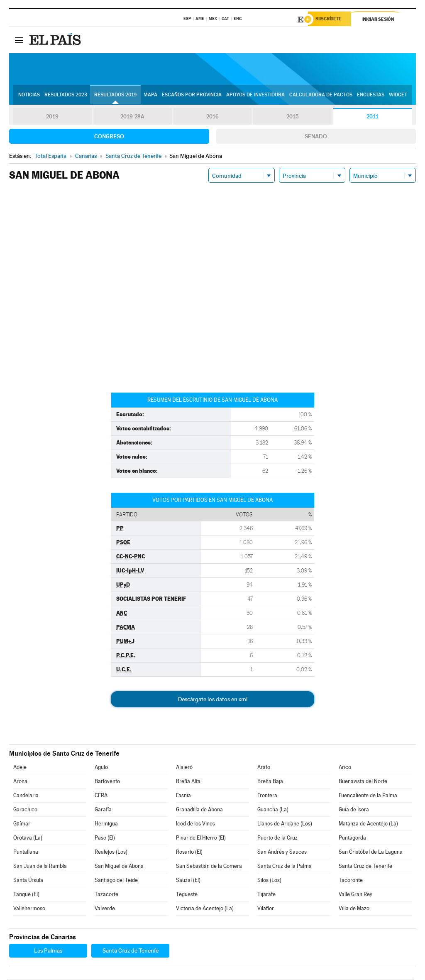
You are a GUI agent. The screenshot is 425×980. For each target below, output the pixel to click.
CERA (101, 797)
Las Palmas (48, 952)
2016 (212, 118)
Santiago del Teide (116, 881)
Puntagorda (352, 839)
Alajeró (184, 768)
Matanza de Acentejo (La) (368, 825)
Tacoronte (351, 881)
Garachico (25, 811)
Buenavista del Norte (363, 782)
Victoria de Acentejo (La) (205, 910)
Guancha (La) (273, 811)
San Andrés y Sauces (282, 853)
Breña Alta (188, 782)
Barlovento (107, 782)
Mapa (150, 96)
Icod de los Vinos (195, 825)
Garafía (103, 811)
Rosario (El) (189, 853)
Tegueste (187, 895)
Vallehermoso (29, 910)
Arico (345, 768)
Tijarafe (266, 895)
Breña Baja (270, 782)
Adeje (20, 768)
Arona (20, 782)
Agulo (101, 768)
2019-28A (133, 118)
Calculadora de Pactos (321, 96)
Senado (316, 138)
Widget (398, 96)
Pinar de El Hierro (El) (201, 839)
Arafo (264, 768)
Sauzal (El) (188, 881)
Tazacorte (106, 895)
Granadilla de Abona (199, 811)
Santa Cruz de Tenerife (365, 867)
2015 (293, 118)
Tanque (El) (26, 895)
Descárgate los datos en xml (213, 700)
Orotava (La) (28, 839)
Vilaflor (266, 910)
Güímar (22, 825)
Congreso (109, 138)
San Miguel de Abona (119, 867)
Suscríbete (331, 20)
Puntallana (26, 853)
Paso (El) (105, 839)
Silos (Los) (269, 881)
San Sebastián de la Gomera (209, 867)
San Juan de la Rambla (40, 867)
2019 (52, 118)
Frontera (267, 797)
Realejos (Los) (111, 853)
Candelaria (26, 797)
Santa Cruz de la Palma (285, 867)
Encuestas (371, 96)
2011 (372, 118)
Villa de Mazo (354, 910)
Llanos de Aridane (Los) (285, 825)
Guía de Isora (354, 811)
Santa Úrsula (28, 881)
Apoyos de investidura (255, 96)
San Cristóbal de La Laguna (371, 853)
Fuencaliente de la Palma (368, 797)
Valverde (105, 910)
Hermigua (106, 825)
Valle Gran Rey (355, 895)
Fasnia (183, 797)
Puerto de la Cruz (277, 839)
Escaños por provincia (192, 96)
